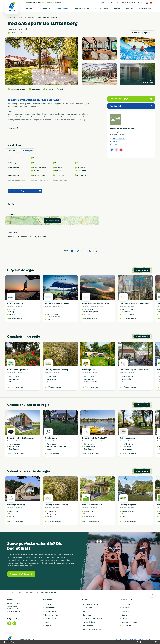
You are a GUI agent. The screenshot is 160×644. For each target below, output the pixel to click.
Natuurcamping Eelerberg (18, 370)
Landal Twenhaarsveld (92, 505)
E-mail (115, 144)
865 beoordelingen (55, 387)
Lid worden (125, 608)
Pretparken (87, 611)
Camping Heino (89, 370)
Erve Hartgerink (52, 438)
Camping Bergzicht (128, 505)
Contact (124, 619)
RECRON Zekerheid (54, 2)
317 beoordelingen (130, 319)
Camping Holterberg (16, 505)
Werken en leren (145, 8)
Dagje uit (130, 8)
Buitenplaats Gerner (128, 438)
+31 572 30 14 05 (119, 138)
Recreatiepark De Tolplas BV (94, 438)
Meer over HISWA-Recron (21, 574)
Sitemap (148, 640)
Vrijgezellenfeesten (90, 622)
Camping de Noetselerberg (56, 370)
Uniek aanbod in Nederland (35, 2)
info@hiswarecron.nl (14, 612)
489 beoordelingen (93, 387)
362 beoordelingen (130, 522)
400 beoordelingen (18, 387)
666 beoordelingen (130, 387)
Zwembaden (88, 608)
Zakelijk (117, 8)
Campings (30, 8)
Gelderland (57, 306)
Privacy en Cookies (121, 640)
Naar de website (131, 106)
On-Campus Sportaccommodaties (134, 303)
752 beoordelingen (20, 33)
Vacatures (102, 2)
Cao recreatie (126, 626)
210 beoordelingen (18, 453)
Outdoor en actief (102, 8)
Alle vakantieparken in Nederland (48, 18)
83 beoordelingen (55, 453)
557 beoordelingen (18, 522)
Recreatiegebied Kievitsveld (57, 303)
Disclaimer (132, 640)
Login (141, 2)
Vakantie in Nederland (128, 2)
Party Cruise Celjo (15, 303)
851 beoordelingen (93, 453)
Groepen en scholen (82, 8)
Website (116, 141)
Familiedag (87, 615)
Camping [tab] (11, 151)
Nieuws (124, 615)
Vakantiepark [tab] (27, 151)
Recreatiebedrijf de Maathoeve (21, 438)
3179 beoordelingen (93, 522)
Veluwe (101, 306)
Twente (100, 441)
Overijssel (19, 306)
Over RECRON (113, 2)
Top (152, 594)
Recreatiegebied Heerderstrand (96, 303)
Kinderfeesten (88, 626)
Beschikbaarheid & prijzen (131, 99)
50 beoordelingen (92, 319)
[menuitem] (30, 8)
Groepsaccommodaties (91, 604)
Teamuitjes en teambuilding (93, 619)
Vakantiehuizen (45, 8)
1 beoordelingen (17, 319)
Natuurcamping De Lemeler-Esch (134, 370)
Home (20, 18)
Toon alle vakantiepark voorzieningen (25, 191)
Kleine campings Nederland (93, 629)
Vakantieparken (63, 8)
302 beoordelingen (130, 453)
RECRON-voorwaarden (130, 622)
